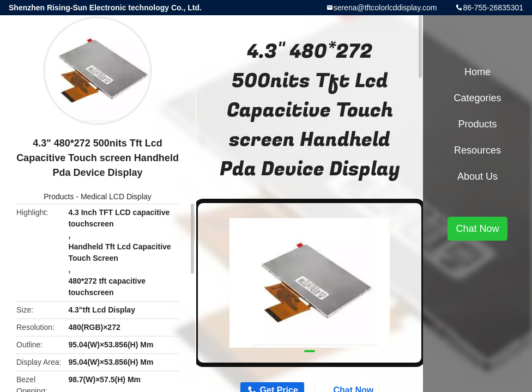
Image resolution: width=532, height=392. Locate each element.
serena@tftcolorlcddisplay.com (385, 8)
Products (59, 197)
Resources (477, 150)
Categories (477, 98)
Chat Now (477, 229)
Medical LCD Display (116, 197)
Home (477, 72)
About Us (477, 176)
